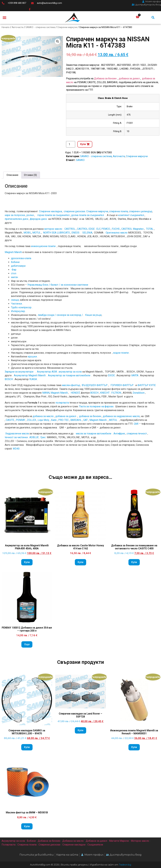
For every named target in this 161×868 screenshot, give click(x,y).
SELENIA (87, 233)
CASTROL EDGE (86, 229)
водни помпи (121, 353)
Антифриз (119, 434)
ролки (30, 215)
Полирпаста (8, 845)
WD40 (16, 449)
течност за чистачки (16, 437)
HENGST (75, 393)
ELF (98, 229)
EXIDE (111, 375)
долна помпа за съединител (88, 215)
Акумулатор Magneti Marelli (30, 375)
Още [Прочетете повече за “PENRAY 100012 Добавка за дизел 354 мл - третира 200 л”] (27, 644)
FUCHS (116, 229)
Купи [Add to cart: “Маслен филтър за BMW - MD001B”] (27, 826)
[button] (5, 18)
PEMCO (106, 229)
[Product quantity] (71, 144)
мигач (14, 277)
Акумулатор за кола (13, 841)
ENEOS (75, 233)
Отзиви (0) (30, 175)
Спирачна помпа (27, 845)
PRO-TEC (64, 420)
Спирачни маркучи (67, 27)
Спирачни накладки (50, 211)
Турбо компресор (21, 307)
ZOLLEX (31, 420)
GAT (86, 420)
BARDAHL (76, 420)
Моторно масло (140, 841)
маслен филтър (71, 385)
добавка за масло (43, 416)
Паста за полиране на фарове (96, 406)
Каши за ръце (93, 315)
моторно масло (53, 229)
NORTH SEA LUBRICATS (56, 233)
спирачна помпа (118, 211)
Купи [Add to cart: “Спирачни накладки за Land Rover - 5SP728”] (80, 730)
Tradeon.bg (125, 865)
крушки (32, 357)
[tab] (12, 175)
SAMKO (80, 160)
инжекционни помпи (43, 246)
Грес (43, 437)
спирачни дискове (74, 211)
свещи (15, 300)
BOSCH (9, 379)
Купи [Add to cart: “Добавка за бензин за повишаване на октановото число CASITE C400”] (134, 562)
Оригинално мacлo (117, 233)
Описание (12, 175)
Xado (54, 420)
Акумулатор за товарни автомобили (69, 375)
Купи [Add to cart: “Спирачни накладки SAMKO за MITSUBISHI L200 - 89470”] (27, 747)
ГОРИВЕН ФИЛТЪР (122, 385)
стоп (14, 273)
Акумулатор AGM (47, 372)
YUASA (33, 379)
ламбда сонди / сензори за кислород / (60, 315)
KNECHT (105, 393)
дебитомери (18, 266)
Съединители (95, 845)
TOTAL (150, 229)
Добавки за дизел (96, 841)
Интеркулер (18, 311)
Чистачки (16, 304)
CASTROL (70, 229)
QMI (136, 424)
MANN (46, 393)
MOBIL (27, 233)
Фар (14, 270)
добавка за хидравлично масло (121, 416)
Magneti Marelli (13, 252)
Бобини (31, 841)
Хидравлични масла (17, 434)
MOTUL (37, 233)
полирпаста (62, 403)
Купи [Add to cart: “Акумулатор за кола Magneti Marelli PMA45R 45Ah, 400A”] (27, 562)
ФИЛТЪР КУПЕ (147, 385)
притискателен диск (17, 219)
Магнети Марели (119, 841)
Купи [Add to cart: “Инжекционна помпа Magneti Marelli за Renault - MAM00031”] (134, 747)
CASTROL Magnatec (133, 229)
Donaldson (139, 393)
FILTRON (116, 393)
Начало (6, 27)
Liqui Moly (43, 420)
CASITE (10, 420)
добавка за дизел (130, 78)
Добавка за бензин (105, 78)
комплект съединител (131, 215)
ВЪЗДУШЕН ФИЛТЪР (95, 385)
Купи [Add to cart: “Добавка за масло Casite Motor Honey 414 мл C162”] (80, 562)
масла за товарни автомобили (93, 434)
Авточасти (18, 27)
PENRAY (21, 420)
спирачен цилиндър (141, 211)
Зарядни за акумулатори (19, 372)
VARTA (135, 375)
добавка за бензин (90, 416)
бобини (15, 262)
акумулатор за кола (70, 372)
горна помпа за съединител (53, 215)
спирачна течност (137, 434)
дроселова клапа (21, 258)
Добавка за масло (73, 841)
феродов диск (38, 219)
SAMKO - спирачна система (40, 27)
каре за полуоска (15, 215)
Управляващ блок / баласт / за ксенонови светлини (58, 285)
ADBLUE (34, 437)
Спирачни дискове (49, 845)
